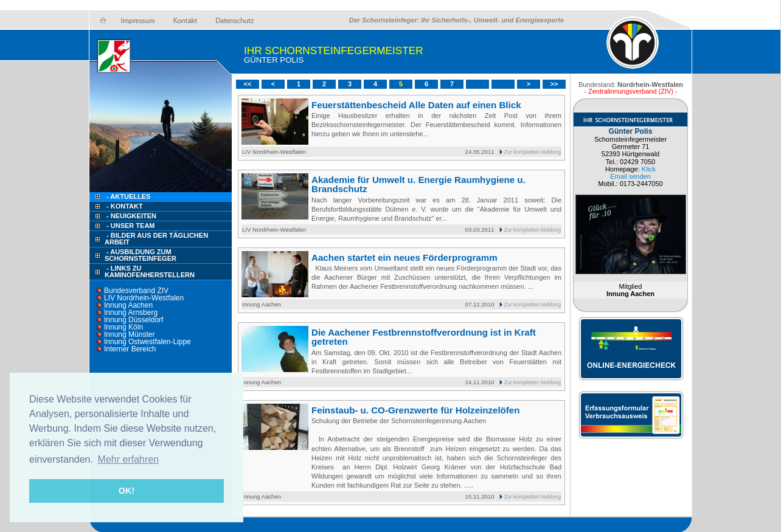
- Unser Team (130, 226)
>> (554, 84)
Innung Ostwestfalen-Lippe (148, 342)
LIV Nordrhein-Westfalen (144, 298)
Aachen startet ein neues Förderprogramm (404, 257)
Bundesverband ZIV (136, 291)
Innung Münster (129, 334)
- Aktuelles (127, 196)
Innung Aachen (128, 305)
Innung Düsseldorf (134, 320)
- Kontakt (124, 206)
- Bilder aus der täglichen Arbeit (156, 239)
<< (248, 84)
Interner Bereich (130, 349)
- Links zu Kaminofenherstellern (150, 271)
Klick (649, 169)
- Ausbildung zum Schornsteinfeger (141, 255)
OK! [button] (127, 491)
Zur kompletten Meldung (533, 152)
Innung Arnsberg (131, 313)
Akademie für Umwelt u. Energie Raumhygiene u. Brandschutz (418, 184)
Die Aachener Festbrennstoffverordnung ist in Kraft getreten (424, 337)
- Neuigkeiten (131, 216)
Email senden (630, 176)
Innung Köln (123, 327)
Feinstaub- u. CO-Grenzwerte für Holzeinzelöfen (416, 410)
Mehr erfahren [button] (129, 459)
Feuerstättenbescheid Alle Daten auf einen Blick (416, 105)
